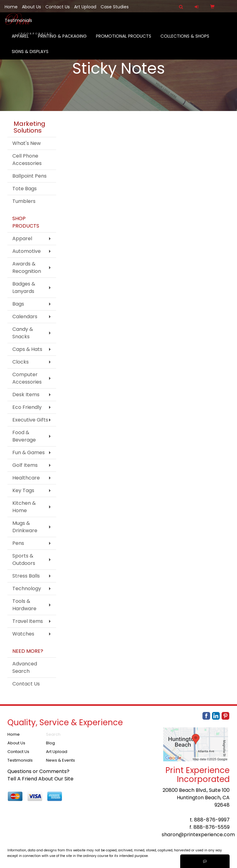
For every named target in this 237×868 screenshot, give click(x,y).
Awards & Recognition (27, 267)
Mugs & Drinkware (25, 527)
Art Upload (85, 7)
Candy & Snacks (23, 333)
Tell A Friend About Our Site (40, 779)
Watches (23, 634)
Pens (18, 543)
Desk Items (26, 395)
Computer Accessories (27, 378)
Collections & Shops (185, 40)
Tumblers (24, 201)
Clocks (21, 362)
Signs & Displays (30, 56)
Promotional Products (124, 40)
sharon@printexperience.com (198, 835)
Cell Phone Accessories (27, 160)
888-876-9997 (212, 820)
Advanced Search (25, 667)
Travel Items (28, 621)
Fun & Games (29, 453)
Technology (27, 588)
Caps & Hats (27, 349)
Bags (18, 304)
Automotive (27, 251)
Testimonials (18, 20)
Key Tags (23, 490)
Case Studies (115, 7)
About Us (31, 7)
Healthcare (26, 478)
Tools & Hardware (24, 605)
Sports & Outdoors (24, 559)
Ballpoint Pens (29, 176)
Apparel (20, 40)
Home (11, 7)
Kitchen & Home (24, 507)
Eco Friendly (27, 407)
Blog (50, 743)
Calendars (25, 317)
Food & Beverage (24, 436)
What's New (27, 143)
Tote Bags (25, 189)
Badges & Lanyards (24, 288)
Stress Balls (26, 576)
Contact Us (58, 7)
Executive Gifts (30, 420)
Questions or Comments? (38, 771)
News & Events (60, 760)
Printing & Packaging (62, 40)
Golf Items (25, 465)
